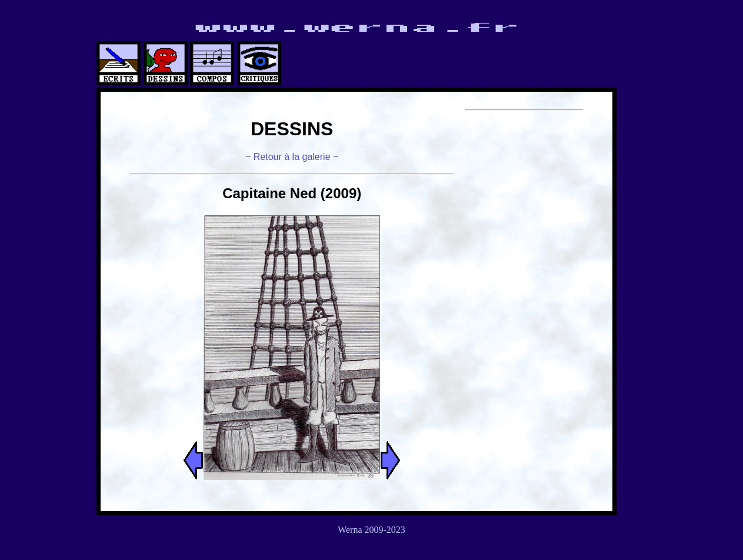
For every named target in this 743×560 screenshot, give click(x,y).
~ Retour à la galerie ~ (292, 157)
